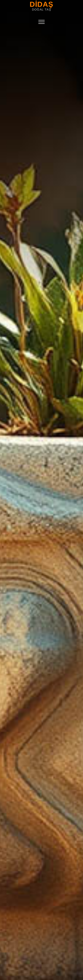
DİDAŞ (41, 4)
